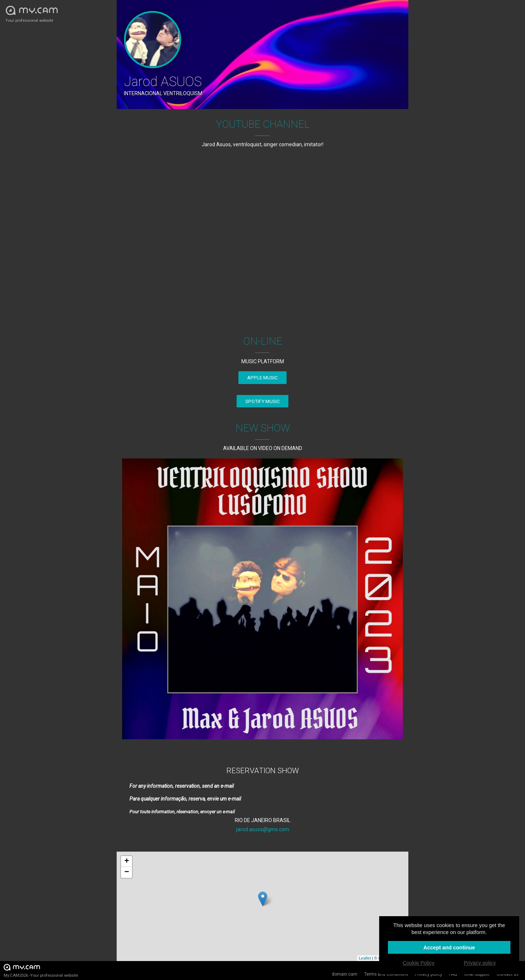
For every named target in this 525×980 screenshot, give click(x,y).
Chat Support (477, 974)
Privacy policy (429, 974)
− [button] (127, 872)
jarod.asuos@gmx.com (263, 829)
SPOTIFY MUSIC (263, 401)
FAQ (453, 974)
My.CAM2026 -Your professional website (41, 970)
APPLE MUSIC (262, 378)
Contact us (507, 974)
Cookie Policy (418, 963)
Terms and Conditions (386, 974)
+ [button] (127, 861)
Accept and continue (449, 948)
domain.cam (345, 974)
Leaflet (365, 958)
